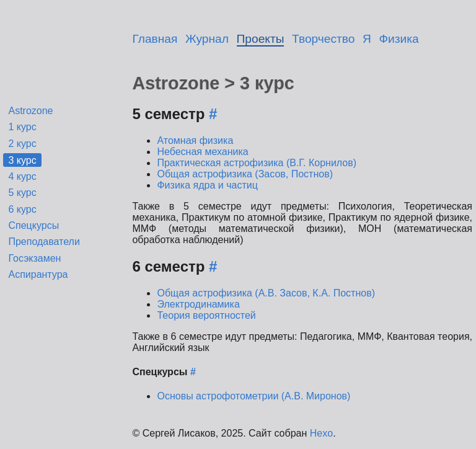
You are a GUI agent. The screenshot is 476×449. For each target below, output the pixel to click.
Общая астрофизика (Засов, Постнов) (245, 174)
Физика (399, 39)
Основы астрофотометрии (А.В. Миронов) (253, 396)
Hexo (321, 433)
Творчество (323, 39)
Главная (155, 39)
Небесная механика (202, 152)
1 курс (22, 127)
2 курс (22, 144)
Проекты (261, 39)
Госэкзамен (34, 258)
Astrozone (30, 111)
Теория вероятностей (206, 315)
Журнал (207, 39)
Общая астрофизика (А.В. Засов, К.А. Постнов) (266, 293)
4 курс (22, 176)
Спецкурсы (33, 225)
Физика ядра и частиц (207, 185)
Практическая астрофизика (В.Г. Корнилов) (257, 163)
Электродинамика (198, 304)
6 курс (22, 209)
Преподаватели (44, 242)
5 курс (22, 193)
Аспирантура (38, 274)
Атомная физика (195, 140)
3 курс (22, 160)
